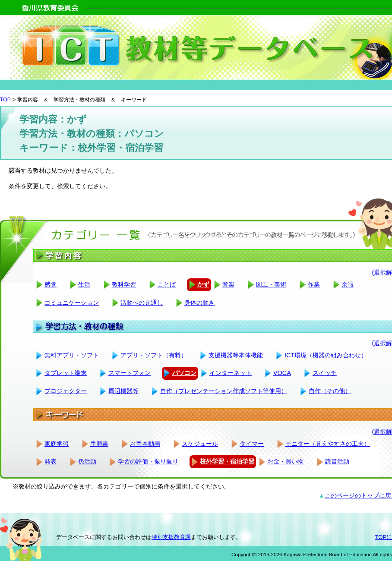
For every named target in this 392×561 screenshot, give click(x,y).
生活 (84, 284)
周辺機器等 (123, 391)
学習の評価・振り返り (148, 461)
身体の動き (199, 303)
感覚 (51, 284)
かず (203, 284)
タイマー (252, 444)
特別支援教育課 (171, 537)
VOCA (282, 373)
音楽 (228, 284)
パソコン (184, 373)
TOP (5, 100)
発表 (51, 461)
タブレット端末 (66, 373)
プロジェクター (66, 391)
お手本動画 (145, 444)
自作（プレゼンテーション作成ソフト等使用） (224, 391)
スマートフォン (130, 373)
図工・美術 (271, 284)
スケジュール (200, 444)
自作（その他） (330, 391)
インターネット (231, 373)
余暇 (348, 284)
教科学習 (124, 284)
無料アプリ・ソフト (72, 355)
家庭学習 (57, 444)
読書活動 (337, 461)
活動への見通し (142, 303)
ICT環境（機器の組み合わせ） (326, 355)
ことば (167, 284)
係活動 (87, 461)
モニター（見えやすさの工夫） (328, 444)
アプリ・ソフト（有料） (154, 355)
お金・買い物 (285, 461)
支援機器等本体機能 (236, 355)
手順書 (99, 444)
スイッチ (325, 373)
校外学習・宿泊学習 (227, 461)
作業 (314, 284)
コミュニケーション (72, 303)
